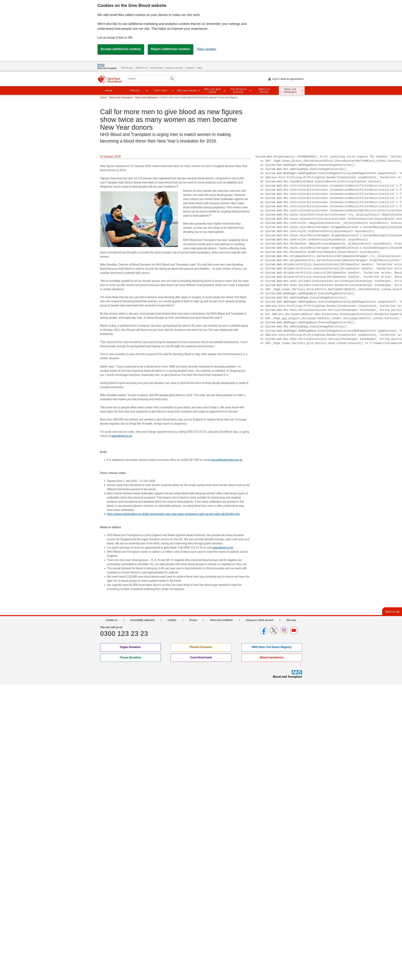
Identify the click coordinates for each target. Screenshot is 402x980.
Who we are (127, 68)
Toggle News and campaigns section (302, 91)
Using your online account (260, 620)
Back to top (393, 612)
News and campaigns (290, 91)
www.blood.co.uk (122, 436)
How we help (156, 68)
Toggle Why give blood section (198, 91)
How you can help (174, 68)
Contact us (112, 620)
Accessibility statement (143, 620)
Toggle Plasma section (147, 91)
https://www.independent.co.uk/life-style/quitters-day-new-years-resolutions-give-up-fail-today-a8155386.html (173, 514)
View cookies (207, 49)
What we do (141, 68)
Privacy (193, 620)
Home (109, 91)
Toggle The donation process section (250, 91)
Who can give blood (213, 91)
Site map (291, 620)
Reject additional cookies (171, 49)
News (200, 68)
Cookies (172, 620)
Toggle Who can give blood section (224, 91)
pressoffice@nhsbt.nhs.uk (226, 460)
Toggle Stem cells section (173, 91)
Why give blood (187, 91)
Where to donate (264, 91)
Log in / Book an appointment (288, 79)
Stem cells (161, 91)
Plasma (135, 91)
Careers (190, 68)
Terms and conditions (221, 620)
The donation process (238, 91)
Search (172, 79)
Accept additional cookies (121, 49)
